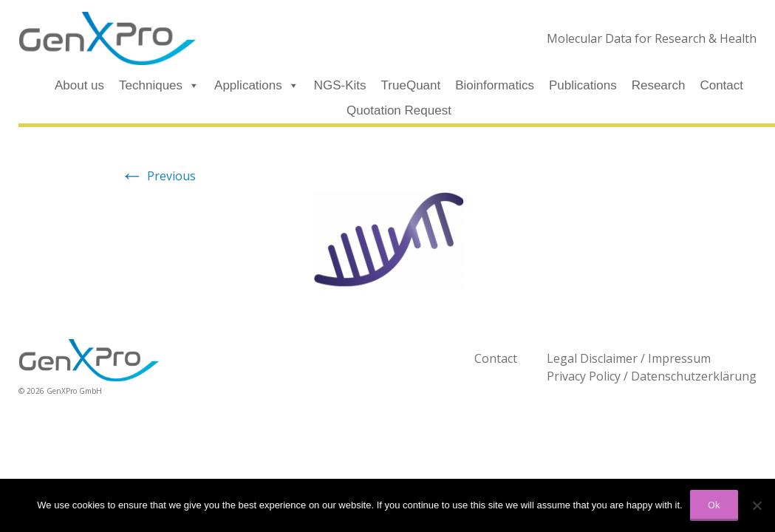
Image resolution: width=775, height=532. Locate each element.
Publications (583, 85)
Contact (721, 85)
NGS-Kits (340, 85)
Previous (158, 176)
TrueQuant (411, 85)
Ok (714, 505)
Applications (257, 86)
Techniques (159, 86)
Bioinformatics (495, 85)
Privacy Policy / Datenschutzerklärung (652, 376)
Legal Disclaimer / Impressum (629, 358)
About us (79, 85)
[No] (757, 505)
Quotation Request (399, 110)
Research (659, 85)
